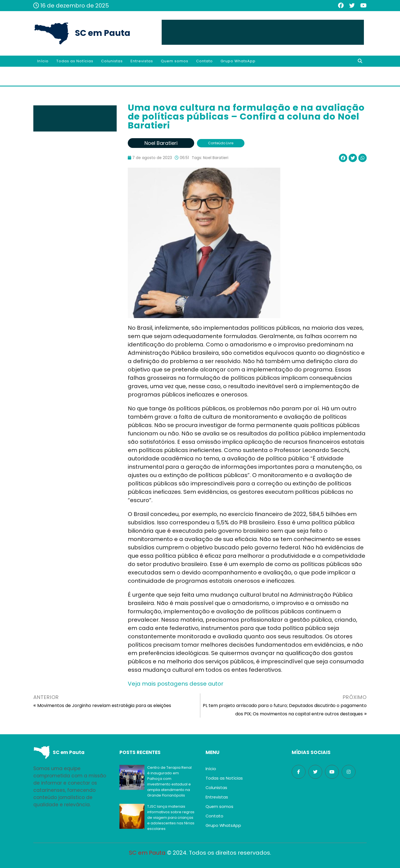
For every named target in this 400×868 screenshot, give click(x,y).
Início (43, 61)
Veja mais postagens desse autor (176, 684)
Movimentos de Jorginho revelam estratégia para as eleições (104, 705)
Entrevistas (142, 61)
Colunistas (112, 61)
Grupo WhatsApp (238, 61)
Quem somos (175, 61)
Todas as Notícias (75, 61)
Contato (204, 61)
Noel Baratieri (216, 158)
